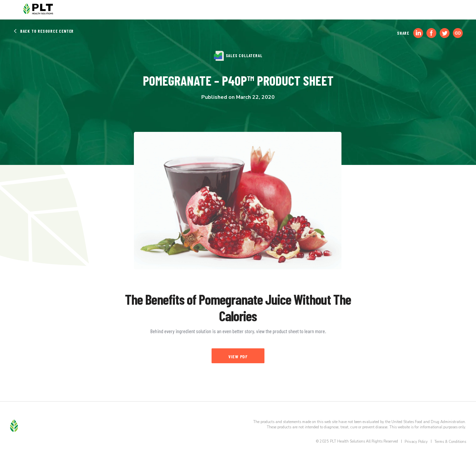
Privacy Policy (416, 442)
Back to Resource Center (43, 31)
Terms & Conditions (450, 442)
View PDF (238, 356)
